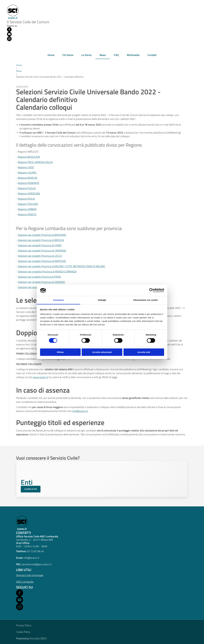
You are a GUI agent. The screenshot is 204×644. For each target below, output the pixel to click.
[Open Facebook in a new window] (20, 593)
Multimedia (133, 55)
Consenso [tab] (58, 300)
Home (51, 55)
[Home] (12, 12)
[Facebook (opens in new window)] (9, 29)
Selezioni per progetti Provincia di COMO (40, 245)
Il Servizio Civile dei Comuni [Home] (28, 22)
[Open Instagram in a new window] (20, 607)
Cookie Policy (23, 632)
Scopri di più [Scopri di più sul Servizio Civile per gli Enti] (31, 489)
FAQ (116, 55)
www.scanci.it (41, 377)
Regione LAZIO (26, 167)
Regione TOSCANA (28, 204)
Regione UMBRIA (27, 209)
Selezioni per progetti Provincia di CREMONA (42, 251)
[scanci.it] (21, 523)
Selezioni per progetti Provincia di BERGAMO (42, 235)
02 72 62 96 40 (35, 551)
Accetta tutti (144, 352)
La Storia (86, 55)
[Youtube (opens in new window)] (9, 34)
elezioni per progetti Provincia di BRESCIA (42, 240)
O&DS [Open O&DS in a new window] (43, 638)
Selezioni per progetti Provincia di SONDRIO (41, 282)
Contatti (152, 55)
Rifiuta (60, 352)
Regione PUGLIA (27, 188)
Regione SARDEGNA (29, 193)
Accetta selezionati (102, 352)
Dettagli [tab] (102, 300)
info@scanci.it (80, 411)
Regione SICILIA (26, 199)
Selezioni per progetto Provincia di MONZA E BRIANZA (47, 272)
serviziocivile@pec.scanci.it (37, 564)
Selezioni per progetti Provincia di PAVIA (39, 277)
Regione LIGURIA (27, 173)
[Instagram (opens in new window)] (9, 39)
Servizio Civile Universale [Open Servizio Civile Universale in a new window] (30, 575)
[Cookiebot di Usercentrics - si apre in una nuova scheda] (151, 290)
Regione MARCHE (27, 178)
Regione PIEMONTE (29, 183)
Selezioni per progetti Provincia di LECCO (40, 256)
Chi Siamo (68, 55)
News (103, 55)
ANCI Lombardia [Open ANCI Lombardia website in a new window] (25, 582)
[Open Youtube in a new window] (20, 600)
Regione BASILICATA (29, 157)
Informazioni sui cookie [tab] (146, 300)
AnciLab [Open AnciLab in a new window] (34, 638)
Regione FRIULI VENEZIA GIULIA (36, 162)
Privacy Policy (24, 625)
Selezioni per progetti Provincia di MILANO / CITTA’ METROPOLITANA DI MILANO (61, 266)
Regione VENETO (27, 214)
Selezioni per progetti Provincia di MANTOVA (42, 261)
